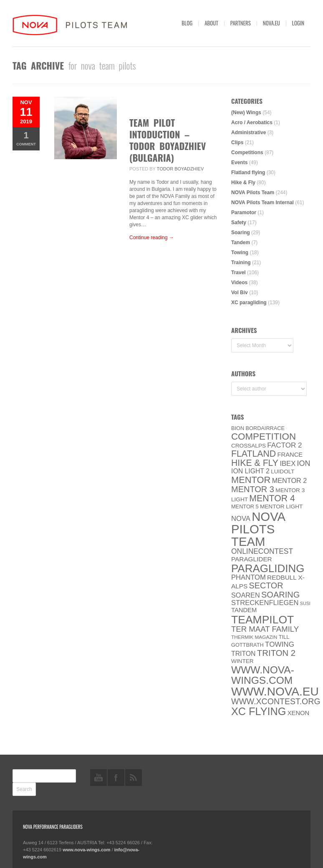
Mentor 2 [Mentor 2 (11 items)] (290, 480)
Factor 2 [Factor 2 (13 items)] (284, 445)
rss (134, 778)
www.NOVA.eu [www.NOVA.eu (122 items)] (275, 692)
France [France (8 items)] (290, 455)
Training (241, 263)
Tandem (241, 243)
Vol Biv (240, 293)
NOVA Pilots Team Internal (262, 203)
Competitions (247, 153)
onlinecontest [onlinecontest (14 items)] (262, 551)
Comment (26, 138)
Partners (241, 23)
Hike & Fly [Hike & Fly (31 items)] (255, 463)
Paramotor (244, 213)
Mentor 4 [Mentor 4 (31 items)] (272, 498)
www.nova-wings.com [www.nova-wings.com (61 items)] (263, 675)
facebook (116, 778)
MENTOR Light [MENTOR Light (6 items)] (281, 507)
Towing (240, 253)
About (211, 23)
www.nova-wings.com (87, 850)
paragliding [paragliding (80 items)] (268, 568)
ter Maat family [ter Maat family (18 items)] (265, 629)
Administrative (249, 133)
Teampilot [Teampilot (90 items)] (262, 620)
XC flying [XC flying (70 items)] (259, 711)
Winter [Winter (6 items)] (242, 661)
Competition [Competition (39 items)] (264, 437)
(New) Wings (246, 113)
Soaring (241, 233)
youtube (98, 778)
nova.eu (271, 23)
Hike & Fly (243, 183)
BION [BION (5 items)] (238, 428)
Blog (187, 23)
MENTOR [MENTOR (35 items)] (251, 480)
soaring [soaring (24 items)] (280, 595)
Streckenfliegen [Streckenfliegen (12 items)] (265, 603)
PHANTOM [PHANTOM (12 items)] (249, 577)
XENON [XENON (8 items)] (298, 713)
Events (239, 163)
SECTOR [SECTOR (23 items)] (266, 585)
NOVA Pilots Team (253, 193)
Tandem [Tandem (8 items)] (244, 610)
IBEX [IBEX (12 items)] (288, 464)
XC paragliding (249, 303)
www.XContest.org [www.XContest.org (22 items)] (276, 701)
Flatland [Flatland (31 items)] (254, 454)
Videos (239, 283)
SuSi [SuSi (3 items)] (305, 603)
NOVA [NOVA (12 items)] (241, 519)
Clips (237, 143)
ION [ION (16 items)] (304, 463)
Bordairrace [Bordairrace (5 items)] (265, 428)
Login (298, 23)
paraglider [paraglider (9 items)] (252, 559)
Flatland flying (248, 173)
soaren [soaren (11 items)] (246, 595)
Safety (239, 223)
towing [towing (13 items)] (280, 644)
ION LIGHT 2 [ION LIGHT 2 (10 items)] (250, 471)
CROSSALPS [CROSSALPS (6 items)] (249, 446)
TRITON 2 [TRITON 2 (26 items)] (276, 653)
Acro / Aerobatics (252, 123)
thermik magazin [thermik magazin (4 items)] (254, 637)
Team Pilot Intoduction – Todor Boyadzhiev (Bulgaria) (168, 140)
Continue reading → (152, 238)
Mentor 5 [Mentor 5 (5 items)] (245, 507)
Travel (238, 273)
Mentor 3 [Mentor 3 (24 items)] (253, 489)
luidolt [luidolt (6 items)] (283, 472)
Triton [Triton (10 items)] (244, 654)
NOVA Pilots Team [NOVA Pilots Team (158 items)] (258, 529)
